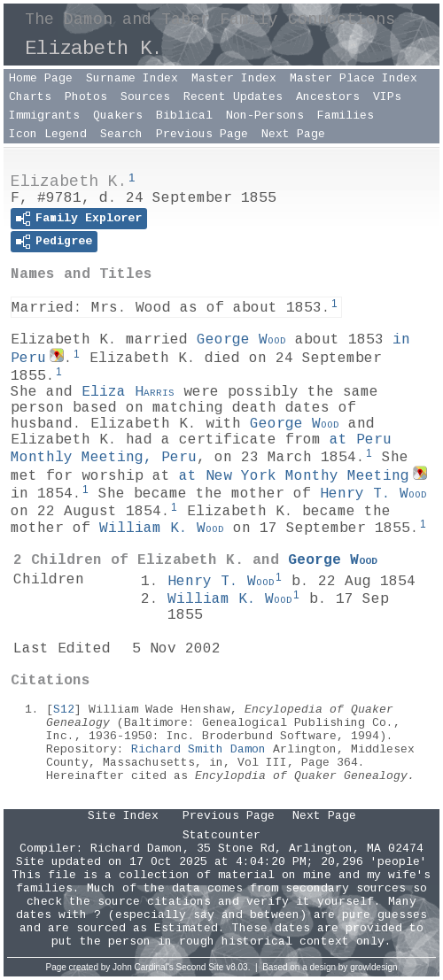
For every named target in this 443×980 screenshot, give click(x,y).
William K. (162, 529)
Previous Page (202, 134)
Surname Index (132, 78)
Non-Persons (265, 116)
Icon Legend (48, 134)
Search (121, 134)
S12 (64, 710)
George (241, 340)
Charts (30, 97)
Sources (145, 97)
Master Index (234, 78)
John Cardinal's (143, 967)
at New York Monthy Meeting (294, 476)
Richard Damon (136, 849)
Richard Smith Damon (198, 749)
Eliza (128, 392)
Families (346, 116)
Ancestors (328, 97)
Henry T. (373, 494)
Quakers (118, 116)
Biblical (184, 116)
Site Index (123, 816)
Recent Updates (233, 97)
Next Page (293, 134)
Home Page (41, 78)
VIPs (387, 97)
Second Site (200, 967)
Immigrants (44, 116)
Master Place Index (354, 78)
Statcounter (221, 835)
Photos (86, 97)
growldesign (373, 967)
